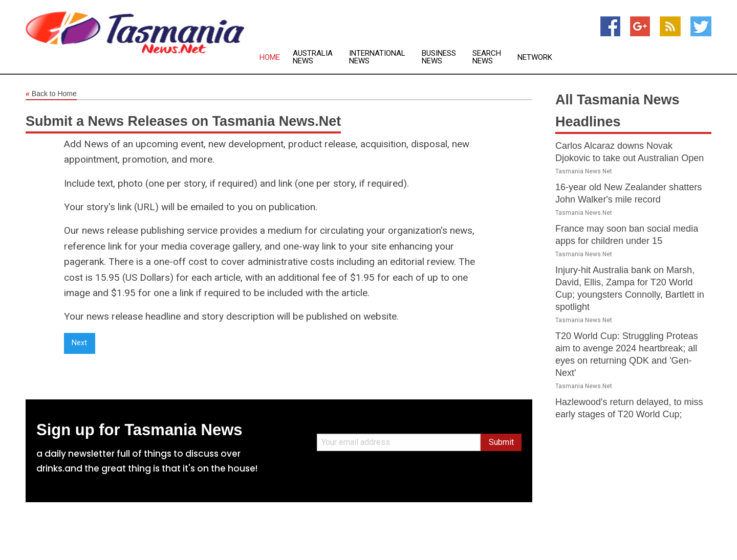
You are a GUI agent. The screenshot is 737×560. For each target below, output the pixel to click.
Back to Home (51, 94)
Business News (439, 57)
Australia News (313, 57)
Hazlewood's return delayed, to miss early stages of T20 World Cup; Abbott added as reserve (629, 414)
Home (270, 58)
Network (535, 58)
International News (377, 57)
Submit (501, 442)
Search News (487, 57)
